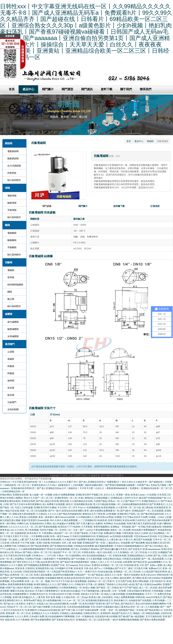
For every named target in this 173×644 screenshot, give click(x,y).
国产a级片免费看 (41, 607)
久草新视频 (157, 591)
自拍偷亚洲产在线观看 (140, 600)
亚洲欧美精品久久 (151, 501)
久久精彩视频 (152, 607)
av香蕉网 (127, 562)
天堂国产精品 (100, 501)
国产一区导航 (139, 527)
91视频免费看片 (21, 594)
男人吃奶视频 (32, 530)
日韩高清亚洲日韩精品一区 (37, 572)
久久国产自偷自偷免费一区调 (91, 610)
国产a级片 (125, 511)
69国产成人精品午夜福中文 (19, 588)
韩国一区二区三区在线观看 (33, 511)
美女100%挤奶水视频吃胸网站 (151, 604)
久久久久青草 (21, 616)
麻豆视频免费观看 (104, 546)
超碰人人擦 (18, 540)
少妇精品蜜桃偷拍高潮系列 (135, 504)
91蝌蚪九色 (23, 524)
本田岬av (108, 524)
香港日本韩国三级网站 (11, 498)
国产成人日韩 (160, 556)
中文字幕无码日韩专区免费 (17, 556)
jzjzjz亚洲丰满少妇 (50, 562)
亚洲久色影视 (43, 543)
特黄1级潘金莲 (154, 527)
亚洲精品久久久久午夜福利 (45, 613)
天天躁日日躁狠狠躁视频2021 (129, 546)
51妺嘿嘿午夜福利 (85, 540)
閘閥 (10, 292)
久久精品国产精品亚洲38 (154, 572)
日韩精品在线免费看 (84, 546)
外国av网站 (6, 495)
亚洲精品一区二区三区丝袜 (127, 572)
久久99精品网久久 (85, 517)
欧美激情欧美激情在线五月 (99, 600)
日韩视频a (108, 568)
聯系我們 (146, 89)
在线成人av (42, 604)
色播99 (99, 524)
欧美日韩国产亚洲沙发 (94, 604)
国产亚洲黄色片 (157, 504)
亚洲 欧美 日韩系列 (25, 568)
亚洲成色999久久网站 (40, 524)
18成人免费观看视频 (124, 597)
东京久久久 (109, 495)
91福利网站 (75, 556)
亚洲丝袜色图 (119, 556)
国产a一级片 (54, 511)
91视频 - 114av (156, 517)
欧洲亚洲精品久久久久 (45, 584)
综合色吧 (107, 552)
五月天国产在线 (124, 581)
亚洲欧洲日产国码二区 (128, 514)
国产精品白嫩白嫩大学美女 (114, 549)
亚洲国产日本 (58, 565)
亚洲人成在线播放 (43, 575)
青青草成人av (7, 530)
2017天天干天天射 (60, 581)
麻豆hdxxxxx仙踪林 (65, 517)
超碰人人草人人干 (100, 562)
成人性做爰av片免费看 (64, 524)
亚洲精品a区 (103, 536)
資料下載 (107, 89)
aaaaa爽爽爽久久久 (158, 562)
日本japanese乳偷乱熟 (49, 610)
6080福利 (56, 543)
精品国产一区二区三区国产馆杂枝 (71, 533)
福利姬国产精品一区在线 (131, 610)
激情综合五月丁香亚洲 (94, 514)
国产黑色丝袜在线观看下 (160, 520)
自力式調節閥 (14, 166)
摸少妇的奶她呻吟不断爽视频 (60, 616)
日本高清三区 (164, 495)
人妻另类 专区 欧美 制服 (48, 597)
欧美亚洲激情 (108, 507)
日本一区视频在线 (85, 616)
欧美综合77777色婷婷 (69, 527)
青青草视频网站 (101, 527)
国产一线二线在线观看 (152, 559)
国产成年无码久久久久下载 (26, 562)
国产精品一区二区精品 (107, 588)
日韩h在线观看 (37, 578)
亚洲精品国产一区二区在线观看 (148, 511)
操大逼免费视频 (78, 581)
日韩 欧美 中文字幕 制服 (23, 543)
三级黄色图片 (49, 559)
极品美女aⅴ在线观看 (119, 543)
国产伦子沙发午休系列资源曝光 (25, 504)
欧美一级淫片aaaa (60, 536)
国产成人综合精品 (154, 546)
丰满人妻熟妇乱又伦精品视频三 (94, 498)
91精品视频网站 (50, 588)
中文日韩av (163, 536)
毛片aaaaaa (72, 565)
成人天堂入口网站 (109, 578)
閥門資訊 (87, 89)
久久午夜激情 (23, 620)
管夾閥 (11, 277)
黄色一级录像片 (46, 517)
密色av (18, 552)
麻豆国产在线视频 (143, 540)
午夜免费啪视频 (101, 530)
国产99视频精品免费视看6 (37, 565)
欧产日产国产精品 (129, 588)
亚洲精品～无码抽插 (120, 527)
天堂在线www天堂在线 (145, 536)
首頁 (129, 141)
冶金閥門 (12, 402)
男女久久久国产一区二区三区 (39, 498)
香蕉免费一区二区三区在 (18, 613)
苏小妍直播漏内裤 (52, 600)
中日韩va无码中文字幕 (60, 594)
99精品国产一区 (82, 575)
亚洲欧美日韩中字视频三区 (89, 495)
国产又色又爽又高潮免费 (37, 540)
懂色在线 (64, 501)
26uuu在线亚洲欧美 (59, 604)
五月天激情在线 (153, 616)
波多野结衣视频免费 (63, 575)
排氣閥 (11, 366)
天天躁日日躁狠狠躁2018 (82, 536)
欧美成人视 (95, 597)
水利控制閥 (13, 409)
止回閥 (11, 352)
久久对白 (19, 530)
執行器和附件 (14, 180)
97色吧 (76, 594)
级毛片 (69, 504)
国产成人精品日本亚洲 (47, 501)
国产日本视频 (78, 559)
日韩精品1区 (23, 546)
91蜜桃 (118, 517)
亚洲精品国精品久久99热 (140, 556)
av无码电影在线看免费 (121, 536)
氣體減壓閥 (13, 329)
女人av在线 (16, 572)
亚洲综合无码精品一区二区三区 (107, 565)
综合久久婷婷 (141, 533)
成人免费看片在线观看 (54, 504)
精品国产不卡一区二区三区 (67, 552)
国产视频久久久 (65, 584)
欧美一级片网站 (8, 524)
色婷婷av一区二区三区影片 (101, 581)
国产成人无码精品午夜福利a (85, 549)
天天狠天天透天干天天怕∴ (17, 536)
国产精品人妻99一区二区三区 (37, 552)
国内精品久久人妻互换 (107, 540)
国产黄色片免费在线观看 (152, 620)
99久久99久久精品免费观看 (64, 520)
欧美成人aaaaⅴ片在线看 (143, 495)
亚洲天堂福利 (115, 520)
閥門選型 (67, 89)
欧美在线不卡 (34, 533)
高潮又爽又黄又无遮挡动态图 (141, 524)
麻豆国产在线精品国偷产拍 (152, 498)
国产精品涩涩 (140, 562)
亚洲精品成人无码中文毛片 (124, 498)
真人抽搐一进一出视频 (41, 495)
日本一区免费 (119, 591)
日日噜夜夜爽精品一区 (70, 588)
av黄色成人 (12, 549)
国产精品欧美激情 (40, 546)
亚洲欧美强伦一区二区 (66, 498)
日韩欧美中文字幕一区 (86, 584)
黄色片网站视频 (140, 581)
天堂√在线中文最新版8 (102, 607)
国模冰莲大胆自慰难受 (24, 514)
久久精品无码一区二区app (75, 597)
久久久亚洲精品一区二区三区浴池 (130, 552)
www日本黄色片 (154, 597)
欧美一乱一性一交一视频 (37, 581)
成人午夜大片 (126, 540)
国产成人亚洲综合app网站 (148, 584)
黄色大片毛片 (92, 578)
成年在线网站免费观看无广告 (105, 511)
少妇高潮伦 (107, 597)
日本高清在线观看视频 (78, 607)
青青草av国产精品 (33, 600)
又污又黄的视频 (94, 559)
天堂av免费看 (17, 581)
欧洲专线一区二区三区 (21, 575)
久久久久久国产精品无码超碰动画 (64, 514)
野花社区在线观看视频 (58, 549)
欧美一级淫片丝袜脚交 (129, 575)
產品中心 (28, 89)
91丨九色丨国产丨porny (80, 530)
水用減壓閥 (13, 336)
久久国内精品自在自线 (81, 501)
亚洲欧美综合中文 (39, 594)
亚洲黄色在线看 (20, 495)
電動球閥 (12, 196)
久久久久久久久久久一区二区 (23, 527)
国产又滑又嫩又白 (85, 524)
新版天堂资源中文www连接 (35, 520)
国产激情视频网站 (19, 578)
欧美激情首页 (161, 507)
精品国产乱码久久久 (122, 613)
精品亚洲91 (125, 578)
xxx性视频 (111, 514)
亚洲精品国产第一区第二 (95, 543)
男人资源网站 (17, 559)
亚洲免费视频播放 (135, 594)
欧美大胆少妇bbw (151, 578)
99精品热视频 (152, 613)
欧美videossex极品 (70, 591)
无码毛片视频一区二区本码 (53, 530)
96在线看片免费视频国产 (144, 530)
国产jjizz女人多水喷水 (14, 604)
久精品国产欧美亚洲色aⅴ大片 (67, 572)
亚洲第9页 (105, 613)
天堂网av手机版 (33, 559)
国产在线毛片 (135, 549)
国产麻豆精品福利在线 (152, 514)
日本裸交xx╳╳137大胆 (43, 556)
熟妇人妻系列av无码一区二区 (129, 607)
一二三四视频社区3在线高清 (93, 520)
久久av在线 (116, 562)
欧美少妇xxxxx (148, 575)
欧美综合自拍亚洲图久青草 (75, 511)
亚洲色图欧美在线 (83, 504)
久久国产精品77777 (131, 501)
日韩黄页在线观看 (131, 559)
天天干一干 (151, 594)
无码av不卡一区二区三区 (19, 607)
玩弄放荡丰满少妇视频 (106, 616)
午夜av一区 (62, 556)
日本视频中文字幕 (64, 568)
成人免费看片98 (8, 546)
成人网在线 (147, 507)
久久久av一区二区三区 (73, 600)
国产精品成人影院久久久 (104, 575)
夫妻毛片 (31, 604)
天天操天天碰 (96, 533)
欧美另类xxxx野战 (104, 517)
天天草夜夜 (87, 527)
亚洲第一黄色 (123, 495)
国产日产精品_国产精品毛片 (120, 604)
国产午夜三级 (68, 610)
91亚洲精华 (31, 610)
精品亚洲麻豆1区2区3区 (158, 543)
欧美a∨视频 (89, 588)
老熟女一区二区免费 (120, 530)
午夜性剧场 (128, 533)
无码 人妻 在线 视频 (72, 543)
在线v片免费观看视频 (64, 495)
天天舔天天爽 (141, 568)
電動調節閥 (13, 151)
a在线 (131, 584)
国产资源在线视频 (48, 527)
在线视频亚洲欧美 (54, 578)
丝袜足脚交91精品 (112, 559)
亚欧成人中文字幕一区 (92, 594)
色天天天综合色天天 (14, 610)
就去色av (29, 591)
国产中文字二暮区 (124, 568)
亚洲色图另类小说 (44, 568)
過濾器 (11, 359)
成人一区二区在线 (148, 588)
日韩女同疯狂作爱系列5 (139, 591)
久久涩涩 (152, 552)
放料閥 (11, 381)
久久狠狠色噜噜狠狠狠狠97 (32, 549)
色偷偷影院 (20, 533)
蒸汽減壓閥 (13, 322)
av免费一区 (76, 604)
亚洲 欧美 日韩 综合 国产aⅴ (88, 568)
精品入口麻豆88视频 (115, 594)
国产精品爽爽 (138, 543)
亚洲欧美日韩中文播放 (45, 507)
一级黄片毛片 (90, 572)
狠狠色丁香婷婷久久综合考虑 (113, 584)
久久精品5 (41, 514)
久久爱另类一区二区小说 (128, 507)
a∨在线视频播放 (92, 507)
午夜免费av (47, 533)
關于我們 (126, 89)
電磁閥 (11, 270)
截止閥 (11, 299)
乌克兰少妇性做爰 (24, 507)
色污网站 (137, 578)
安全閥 (11, 388)
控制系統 (12, 173)
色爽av (38, 588)
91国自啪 (129, 565)
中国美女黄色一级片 (92, 552)
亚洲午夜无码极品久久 (24, 597)
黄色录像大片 (121, 600)
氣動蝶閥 (12, 240)
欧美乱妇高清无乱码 (74, 578)
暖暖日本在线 (17, 591)
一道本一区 (112, 610)
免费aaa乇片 (155, 568)
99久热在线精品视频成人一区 (97, 556)
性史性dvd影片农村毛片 (134, 520)
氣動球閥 (12, 203)
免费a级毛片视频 (112, 533)
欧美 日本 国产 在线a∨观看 (148, 565)
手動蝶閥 (12, 247)
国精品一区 (139, 613)
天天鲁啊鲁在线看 (40, 536)
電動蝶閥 (12, 233)
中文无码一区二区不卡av (70, 507)
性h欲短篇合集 (105, 572)
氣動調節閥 (13, 158)
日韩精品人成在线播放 (71, 613)
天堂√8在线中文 (157, 581)
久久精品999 (68, 540)
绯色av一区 (114, 501)
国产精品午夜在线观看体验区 (75, 562)
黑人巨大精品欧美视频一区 (107, 504)
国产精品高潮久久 (154, 610)
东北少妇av (84, 565)
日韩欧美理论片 (91, 613)
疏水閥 (11, 395)
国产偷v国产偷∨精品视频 (131, 616)
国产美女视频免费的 (41, 620)
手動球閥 (12, 210)
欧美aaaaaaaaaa (151, 549)
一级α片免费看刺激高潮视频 (125, 620)
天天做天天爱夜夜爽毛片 (47, 591)
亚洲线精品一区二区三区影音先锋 (93, 620)
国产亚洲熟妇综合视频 (61, 546)
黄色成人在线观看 (28, 517)
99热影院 (167, 527)
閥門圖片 (48, 89)
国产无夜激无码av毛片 (63, 620)
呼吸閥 (11, 373)
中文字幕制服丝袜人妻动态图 (96, 591)
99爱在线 (140, 597)
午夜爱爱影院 (63, 559)
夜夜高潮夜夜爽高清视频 (20, 584)
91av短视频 (120, 524)
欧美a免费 (56, 540)
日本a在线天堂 (58, 607)
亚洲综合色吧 (28, 501)
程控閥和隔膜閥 (15, 285)
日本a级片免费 (37, 616)
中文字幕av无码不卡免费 (135, 517)
